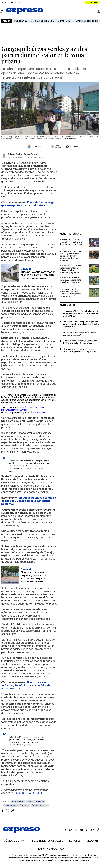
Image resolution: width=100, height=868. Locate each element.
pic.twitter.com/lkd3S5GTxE (14, 410)
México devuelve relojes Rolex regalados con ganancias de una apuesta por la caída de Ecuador (71, 256)
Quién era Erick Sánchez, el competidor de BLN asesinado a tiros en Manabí (80, 342)
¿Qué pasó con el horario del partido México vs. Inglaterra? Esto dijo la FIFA (70, 292)
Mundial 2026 (21, 21)
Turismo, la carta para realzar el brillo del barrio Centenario (38, 274)
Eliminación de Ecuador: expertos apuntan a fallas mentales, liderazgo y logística (71, 269)
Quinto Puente (65, 21)
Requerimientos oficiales (47, 841)
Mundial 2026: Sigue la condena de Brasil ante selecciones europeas (71, 280)
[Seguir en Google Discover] (56, 146)
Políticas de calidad (51, 849)
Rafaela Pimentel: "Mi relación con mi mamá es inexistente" (79, 334)
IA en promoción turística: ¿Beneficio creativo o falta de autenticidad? (26, 685)
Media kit (93, 841)
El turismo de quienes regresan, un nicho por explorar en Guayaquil (34, 575)
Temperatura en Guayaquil (17, 805)
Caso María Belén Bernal (43, 21)
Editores (75, 841)
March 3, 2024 (39, 412)
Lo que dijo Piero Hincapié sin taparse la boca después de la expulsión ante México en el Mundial (81, 324)
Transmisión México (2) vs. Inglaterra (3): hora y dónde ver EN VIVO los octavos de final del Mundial (80, 313)
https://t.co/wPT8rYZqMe (32, 407)
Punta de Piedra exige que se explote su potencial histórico (28, 204)
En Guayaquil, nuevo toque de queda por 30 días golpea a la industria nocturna (29, 501)
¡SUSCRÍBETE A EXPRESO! (28, 793)
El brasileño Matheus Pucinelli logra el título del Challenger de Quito (71, 242)
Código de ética (14, 841)
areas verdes (18, 801)
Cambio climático (40, 805)
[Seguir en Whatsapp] (72, 146)
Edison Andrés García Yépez (23, 154)
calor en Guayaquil (35, 801)
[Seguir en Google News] (34, 146)
